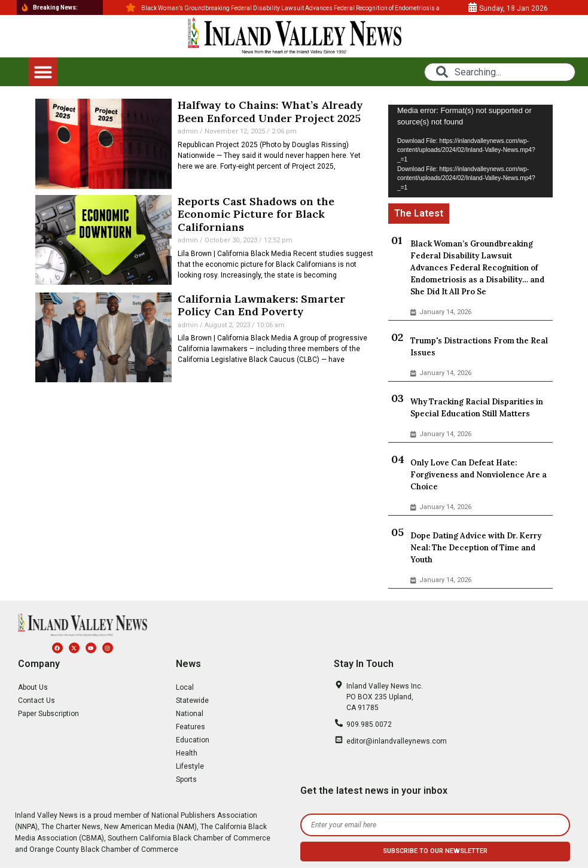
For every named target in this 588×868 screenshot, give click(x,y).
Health (187, 753)
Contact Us (36, 701)
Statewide (192, 701)
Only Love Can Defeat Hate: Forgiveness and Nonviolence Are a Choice (479, 475)
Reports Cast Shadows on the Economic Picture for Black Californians (256, 214)
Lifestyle (190, 766)
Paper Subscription (48, 714)
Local (185, 687)
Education (193, 740)
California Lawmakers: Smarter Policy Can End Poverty (261, 305)
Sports (186, 779)
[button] (43, 72)
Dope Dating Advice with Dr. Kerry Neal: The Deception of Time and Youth (476, 548)
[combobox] (500, 72)
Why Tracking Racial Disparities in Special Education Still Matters (477, 408)
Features (191, 727)
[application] (470, 151)
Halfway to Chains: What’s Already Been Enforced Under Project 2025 (270, 112)
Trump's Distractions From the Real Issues (479, 347)
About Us (33, 687)
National (190, 714)
